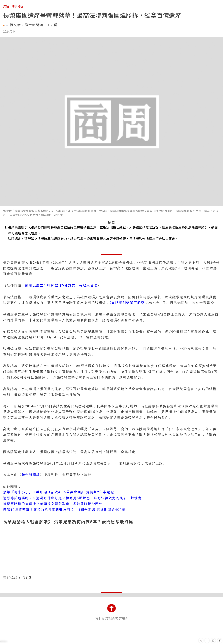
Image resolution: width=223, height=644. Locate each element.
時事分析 (17, 6)
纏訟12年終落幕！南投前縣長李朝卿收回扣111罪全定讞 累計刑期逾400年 (64, 510)
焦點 (6, 6)
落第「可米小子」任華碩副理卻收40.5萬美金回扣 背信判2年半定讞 (59, 492)
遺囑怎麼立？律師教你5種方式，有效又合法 (61, 285)
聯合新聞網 (31, 475)
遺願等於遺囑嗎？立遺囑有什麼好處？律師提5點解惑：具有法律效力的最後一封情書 (72, 498)
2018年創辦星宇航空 (127, 303)
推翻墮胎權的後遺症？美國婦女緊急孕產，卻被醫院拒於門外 (53, 504)
